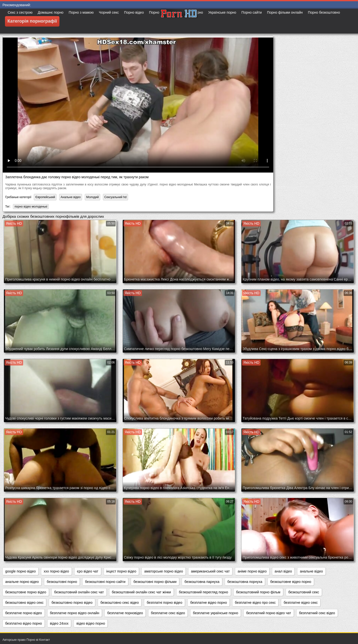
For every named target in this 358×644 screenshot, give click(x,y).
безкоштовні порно (62, 582)
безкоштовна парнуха (202, 582)
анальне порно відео (22, 582)
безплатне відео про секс (255, 603)
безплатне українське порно (216, 613)
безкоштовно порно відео (72, 603)
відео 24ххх (59, 623)
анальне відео (311, 571)
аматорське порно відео (164, 571)
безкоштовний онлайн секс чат (79, 592)
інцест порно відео (121, 571)
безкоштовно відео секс (24, 603)
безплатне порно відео (24, 613)
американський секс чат (210, 571)
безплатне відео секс (301, 603)
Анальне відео (71, 197)
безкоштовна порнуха (245, 582)
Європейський (45, 197)
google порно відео (21, 571)
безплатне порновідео (125, 613)
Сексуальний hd (115, 197)
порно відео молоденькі (31, 207)
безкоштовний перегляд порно (204, 592)
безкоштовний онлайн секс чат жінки (141, 592)
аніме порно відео (252, 571)
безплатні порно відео (164, 603)
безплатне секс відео (168, 613)
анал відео (283, 571)
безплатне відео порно (209, 603)
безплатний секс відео (317, 613)
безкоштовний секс (304, 592)
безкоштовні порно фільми (155, 582)
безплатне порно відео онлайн (75, 613)
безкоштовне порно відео (26, 592)
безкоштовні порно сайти (105, 582)
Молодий (93, 197)
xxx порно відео (56, 571)
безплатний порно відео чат (269, 613)
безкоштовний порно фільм (258, 592)
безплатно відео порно (24, 623)
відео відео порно (91, 623)
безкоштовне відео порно (291, 582)
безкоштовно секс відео (120, 603)
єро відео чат (88, 571)
